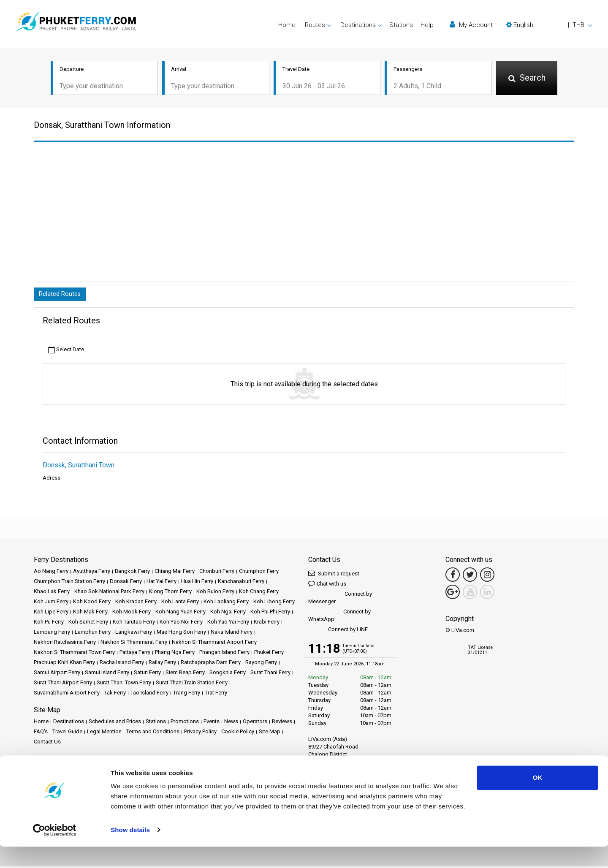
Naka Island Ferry (232, 633)
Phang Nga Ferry (175, 654)
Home (287, 25)
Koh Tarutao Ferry (134, 623)
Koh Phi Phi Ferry (270, 613)
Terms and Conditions (153, 733)
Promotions (185, 723)
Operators (255, 723)
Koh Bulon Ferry (215, 593)
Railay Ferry (162, 664)
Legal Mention (104, 733)
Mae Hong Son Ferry (181, 633)
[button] (549, 25)
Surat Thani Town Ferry (124, 684)
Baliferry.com (93, 772)
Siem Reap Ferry (185, 674)
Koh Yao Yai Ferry (228, 623)
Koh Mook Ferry (132, 613)
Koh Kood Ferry (92, 603)
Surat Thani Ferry (270, 674)
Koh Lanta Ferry (180, 603)
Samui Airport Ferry (57, 674)
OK (538, 799)
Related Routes (61, 295)
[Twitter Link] (470, 576)
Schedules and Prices (115, 723)
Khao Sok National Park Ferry (109, 593)
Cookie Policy (238, 733)
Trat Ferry (216, 694)
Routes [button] (315, 25)
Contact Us (47, 743)
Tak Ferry (115, 694)
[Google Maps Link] (453, 594)
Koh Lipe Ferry (51, 613)
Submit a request (334, 575)
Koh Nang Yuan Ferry (180, 613)
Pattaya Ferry (135, 654)
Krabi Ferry (267, 623)
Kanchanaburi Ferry (241, 583)
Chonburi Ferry (217, 573)
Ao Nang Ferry (51, 573)
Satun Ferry (147, 674)
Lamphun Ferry (93, 633)
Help (427, 25)
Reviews (282, 723)
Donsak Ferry (126, 583)
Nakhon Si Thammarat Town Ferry (74, 654)
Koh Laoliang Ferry (226, 603)
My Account (471, 25)
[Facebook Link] (453, 576)
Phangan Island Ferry (224, 654)
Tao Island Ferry (149, 694)
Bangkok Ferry (132, 573)
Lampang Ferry (52, 633)
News (231, 723)
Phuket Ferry (269, 654)
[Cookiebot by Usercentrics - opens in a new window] (55, 852)
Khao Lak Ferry (52, 593)
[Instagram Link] (487, 576)
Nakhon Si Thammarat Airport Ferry (214, 644)
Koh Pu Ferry (49, 623)
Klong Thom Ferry (170, 593)
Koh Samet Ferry (88, 623)
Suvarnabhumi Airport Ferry (67, 694)
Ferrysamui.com (53, 772)
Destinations (69, 723)
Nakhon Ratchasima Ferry (65, 644)
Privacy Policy (200, 733)
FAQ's (41, 733)
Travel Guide (67, 733)
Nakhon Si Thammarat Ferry (134, 644)
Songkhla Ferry (228, 674)
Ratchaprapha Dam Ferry (211, 664)
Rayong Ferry (261, 664)
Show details (130, 851)
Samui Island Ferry (107, 674)
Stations (401, 25)
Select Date (66, 351)
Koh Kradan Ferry (136, 603)
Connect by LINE (338, 631)
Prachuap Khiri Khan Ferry (64, 664)
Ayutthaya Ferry (92, 573)
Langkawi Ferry (134, 633)
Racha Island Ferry (122, 664)
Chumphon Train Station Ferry (69, 583)
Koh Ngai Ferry (228, 613)
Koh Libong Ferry (274, 603)
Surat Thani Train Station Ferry (192, 684)
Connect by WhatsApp (339, 617)
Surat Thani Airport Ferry (63, 684)
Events (212, 723)
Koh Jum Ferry (51, 603)
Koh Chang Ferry (259, 593)
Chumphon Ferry (259, 573)
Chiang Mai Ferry (175, 573)
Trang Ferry (187, 694)
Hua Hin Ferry (197, 583)
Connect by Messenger (340, 599)
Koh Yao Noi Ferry (181, 623)
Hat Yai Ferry (161, 583)
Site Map (270, 733)
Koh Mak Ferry (90, 613)
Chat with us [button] (327, 585)
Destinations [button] (358, 25)
